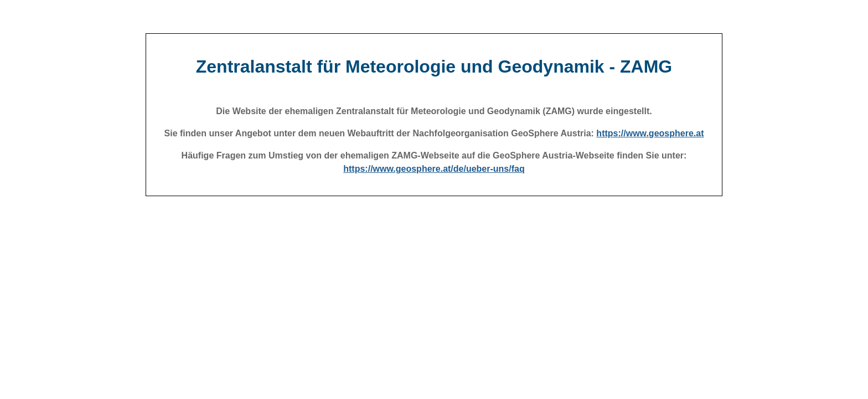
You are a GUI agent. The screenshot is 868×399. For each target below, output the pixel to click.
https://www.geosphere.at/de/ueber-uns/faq (434, 169)
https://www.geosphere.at (650, 133)
